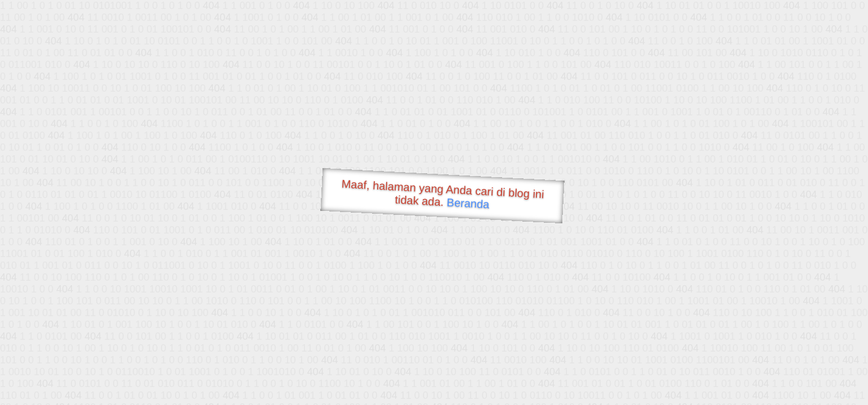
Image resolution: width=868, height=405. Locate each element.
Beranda (468, 203)
